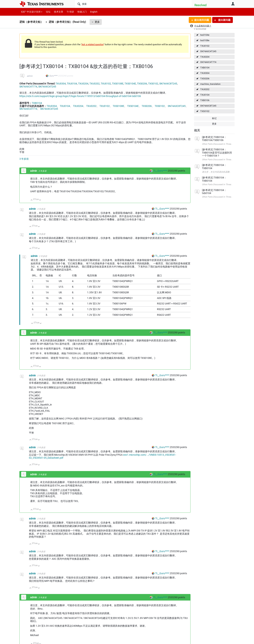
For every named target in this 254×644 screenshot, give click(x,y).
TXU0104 (205, 95)
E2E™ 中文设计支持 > (32, 12)
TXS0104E (130, 84)
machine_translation (210, 84)
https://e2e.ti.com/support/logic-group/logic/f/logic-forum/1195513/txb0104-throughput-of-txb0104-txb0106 (80, 96)
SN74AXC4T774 (208, 62)
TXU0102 (205, 46)
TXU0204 (205, 57)
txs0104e (205, 35)
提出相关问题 (202, 20)
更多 (97, 22)
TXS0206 (205, 79)
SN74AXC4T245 (208, 51)
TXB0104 (205, 68)
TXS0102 (205, 111)
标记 (214, 118)
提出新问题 (224, 20)
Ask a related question (93, 44)
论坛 (48, 12)
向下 (40, 200)
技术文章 (59, 12)
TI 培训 (70, 12)
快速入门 (82, 12)
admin (30, 76)
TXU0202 (205, 89)
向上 (32, 200)
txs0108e (205, 40)
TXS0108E (118, 84)
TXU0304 (205, 73)
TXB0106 (205, 100)
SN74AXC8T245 (208, 106)
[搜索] (133, 4)
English (94, 12)
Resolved (200, 5)
